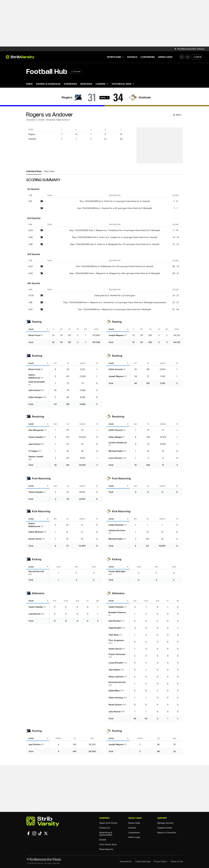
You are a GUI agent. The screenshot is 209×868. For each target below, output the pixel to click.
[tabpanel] (105, 467)
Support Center (165, 828)
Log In (197, 57)
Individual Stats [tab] (34, 171)
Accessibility (126, 862)
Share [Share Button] (177, 115)
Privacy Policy (160, 862)
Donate (103, 840)
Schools (132, 57)
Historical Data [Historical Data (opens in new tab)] (123, 84)
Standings (70, 84)
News (29, 84)
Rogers (67, 98)
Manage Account (165, 823)
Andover (145, 98)
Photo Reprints (106, 849)
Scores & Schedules (48, 84)
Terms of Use (177, 862)
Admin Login (165, 57)
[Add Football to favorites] (76, 72)
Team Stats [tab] (49, 171)
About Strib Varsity (108, 823)
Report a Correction (167, 833)
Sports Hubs (134, 823)
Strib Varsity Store (108, 845)
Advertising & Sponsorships (106, 834)
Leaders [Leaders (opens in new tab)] (102, 84)
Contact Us (105, 828)
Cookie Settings (143, 862)
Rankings (86, 84)
